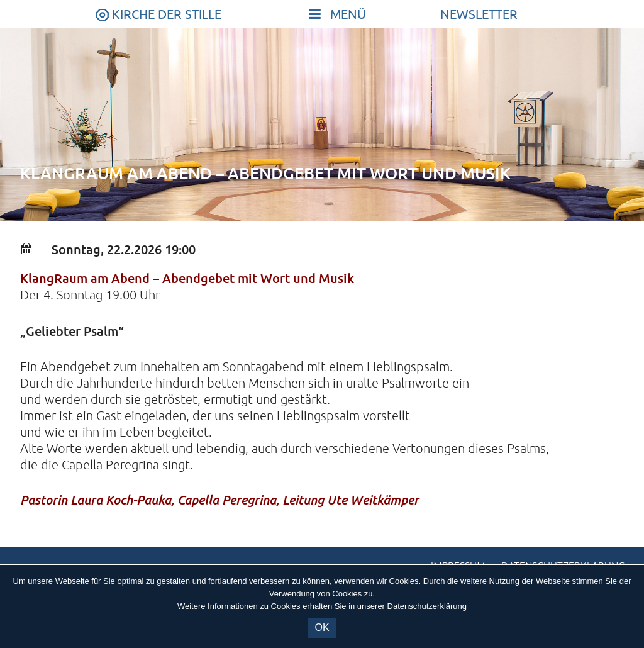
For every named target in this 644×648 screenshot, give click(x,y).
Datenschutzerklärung (427, 606)
